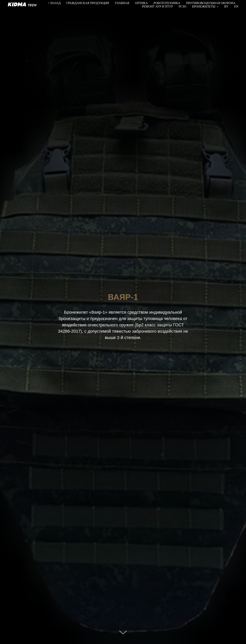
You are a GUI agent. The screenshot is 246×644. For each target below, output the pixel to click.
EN (236, 6)
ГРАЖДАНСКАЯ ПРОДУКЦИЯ (88, 3)
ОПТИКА (141, 3)
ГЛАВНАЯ (122, 3)
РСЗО (182, 6)
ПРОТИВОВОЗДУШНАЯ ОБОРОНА (211, 3)
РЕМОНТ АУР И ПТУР (157, 6)
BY (226, 6)
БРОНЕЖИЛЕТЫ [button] (204, 6)
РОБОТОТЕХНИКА (167, 3)
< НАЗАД (54, 3)
